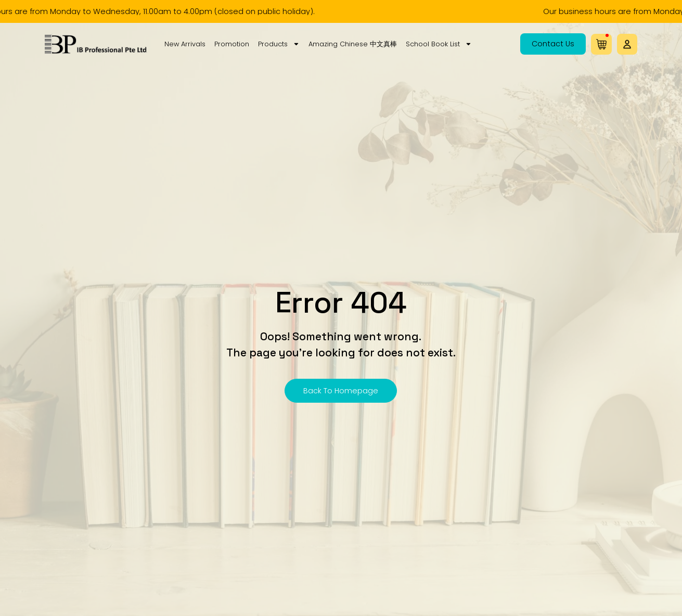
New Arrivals (185, 44)
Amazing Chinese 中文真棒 (353, 44)
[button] (627, 44)
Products (279, 44)
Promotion (232, 44)
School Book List (439, 44)
